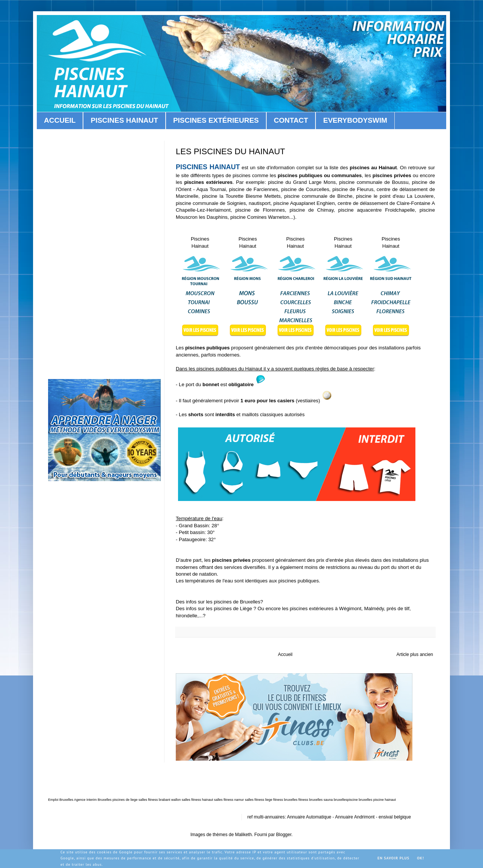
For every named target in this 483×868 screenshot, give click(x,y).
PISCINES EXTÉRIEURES (216, 120)
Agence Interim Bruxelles (93, 800)
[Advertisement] (104, 253)
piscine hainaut (385, 800)
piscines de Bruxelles (237, 602)
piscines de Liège (234, 609)
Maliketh (244, 835)
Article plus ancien (415, 654)
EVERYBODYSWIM (355, 120)
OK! (420, 858)
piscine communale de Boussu (374, 182)
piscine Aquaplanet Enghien (304, 203)
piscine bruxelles (360, 800)
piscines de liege (125, 800)
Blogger (284, 835)
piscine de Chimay (312, 210)
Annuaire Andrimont (355, 817)
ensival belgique (395, 817)
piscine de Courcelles (305, 189)
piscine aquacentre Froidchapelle (377, 210)
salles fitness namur (229, 800)
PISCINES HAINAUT (124, 120)
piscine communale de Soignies (211, 203)
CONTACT (291, 120)
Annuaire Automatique (309, 817)
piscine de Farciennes (254, 189)
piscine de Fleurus (353, 189)
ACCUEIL (60, 120)
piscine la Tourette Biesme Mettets (241, 196)
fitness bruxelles (285, 800)
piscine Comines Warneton (260, 217)
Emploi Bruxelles (61, 800)
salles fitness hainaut (198, 800)
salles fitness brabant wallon (160, 800)
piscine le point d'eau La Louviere (395, 196)
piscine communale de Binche (318, 196)
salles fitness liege (259, 800)
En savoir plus (393, 858)
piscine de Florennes (260, 210)
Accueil (285, 654)
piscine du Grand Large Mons (302, 182)
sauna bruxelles (336, 800)
